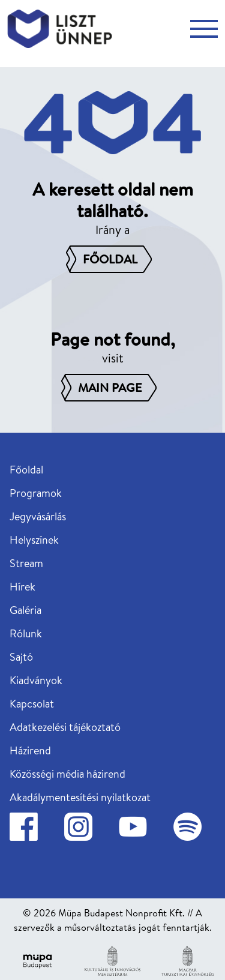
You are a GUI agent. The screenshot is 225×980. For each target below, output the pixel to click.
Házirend (30, 750)
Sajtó (21, 657)
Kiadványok (36, 680)
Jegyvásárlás (38, 516)
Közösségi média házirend (67, 774)
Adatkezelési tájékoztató (65, 727)
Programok (36, 493)
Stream (26, 563)
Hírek (22, 587)
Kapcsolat (32, 704)
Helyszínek (34, 540)
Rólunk (26, 633)
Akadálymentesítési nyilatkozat (80, 797)
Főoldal (26, 470)
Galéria (25, 610)
